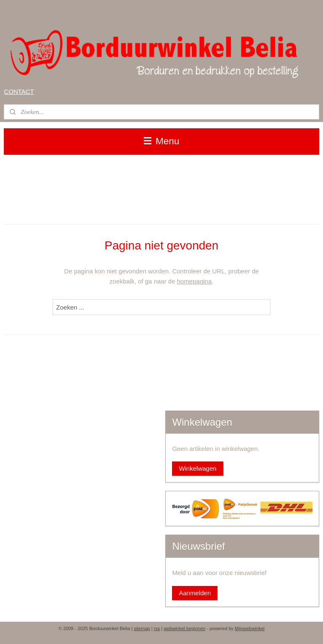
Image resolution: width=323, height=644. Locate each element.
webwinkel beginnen (184, 628)
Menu (162, 141)
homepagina (195, 281)
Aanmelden (195, 593)
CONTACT (19, 91)
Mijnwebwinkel (250, 628)
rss (157, 628)
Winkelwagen (197, 468)
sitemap (142, 628)
